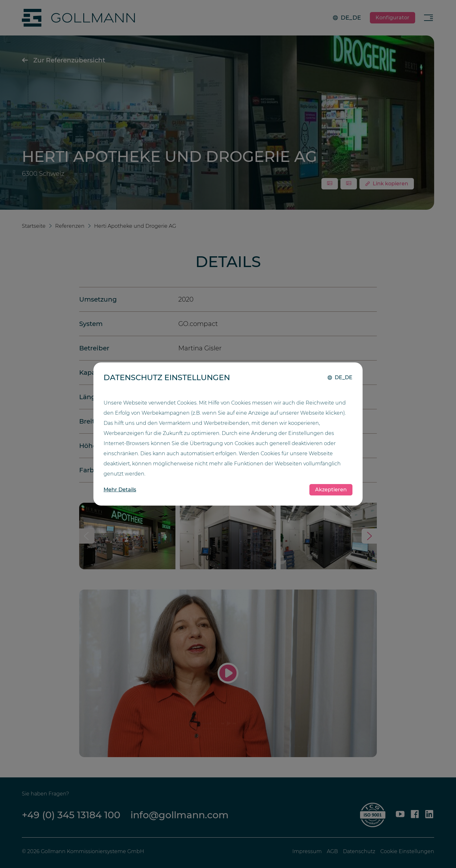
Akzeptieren (331, 490)
